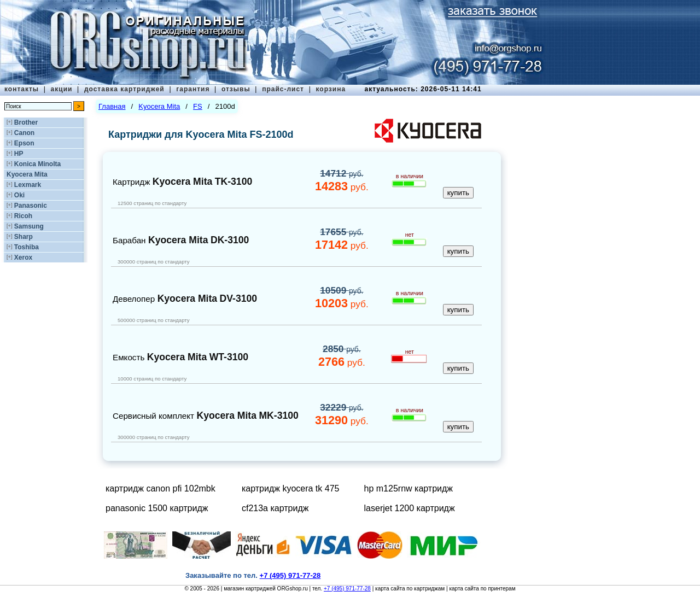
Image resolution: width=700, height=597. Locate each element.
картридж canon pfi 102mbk (161, 488)
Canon (24, 133)
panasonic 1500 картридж (157, 508)
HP (19, 154)
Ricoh (23, 216)
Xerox (23, 257)
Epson (24, 143)
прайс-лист (283, 89)
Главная (112, 106)
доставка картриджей (124, 89)
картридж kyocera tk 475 (291, 488)
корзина (331, 89)
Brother (26, 122)
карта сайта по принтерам (482, 589)
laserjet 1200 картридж (410, 508)
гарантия (193, 89)
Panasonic (31, 206)
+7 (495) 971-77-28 (347, 589)
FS (198, 106)
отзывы (236, 89)
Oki (19, 195)
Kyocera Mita (27, 174)
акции (62, 89)
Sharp (24, 237)
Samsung (29, 226)
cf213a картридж (275, 508)
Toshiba (27, 247)
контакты (22, 89)
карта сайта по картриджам (410, 589)
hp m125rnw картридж (409, 488)
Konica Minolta (37, 164)
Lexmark (28, 185)
